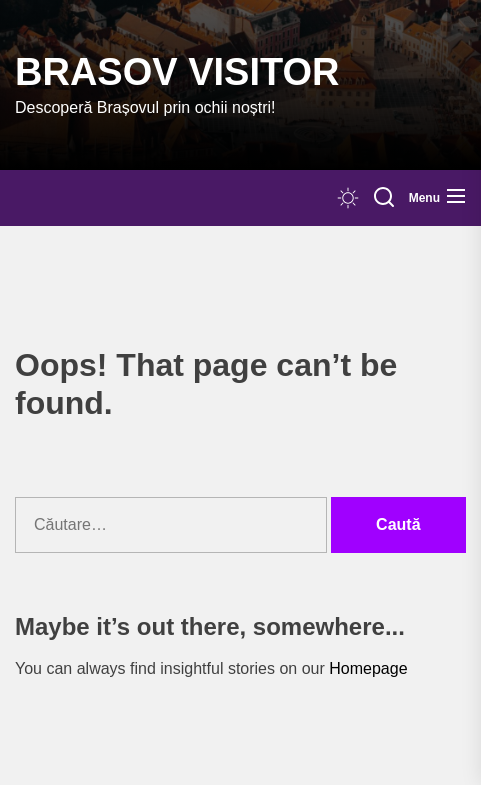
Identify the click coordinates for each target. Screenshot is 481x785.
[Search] (384, 198)
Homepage (368, 668)
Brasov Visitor (177, 72)
